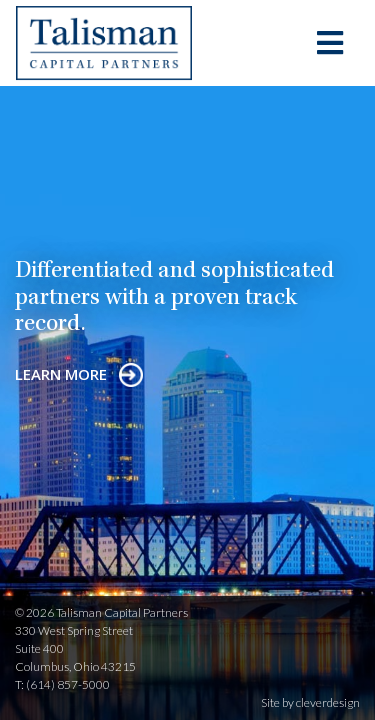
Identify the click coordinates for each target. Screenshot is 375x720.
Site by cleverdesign (310, 702)
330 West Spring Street (74, 630)
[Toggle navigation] (330, 43)
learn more (79, 374)
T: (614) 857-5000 (62, 684)
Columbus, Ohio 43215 (75, 666)
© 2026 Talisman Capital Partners (101, 612)
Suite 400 (39, 648)
